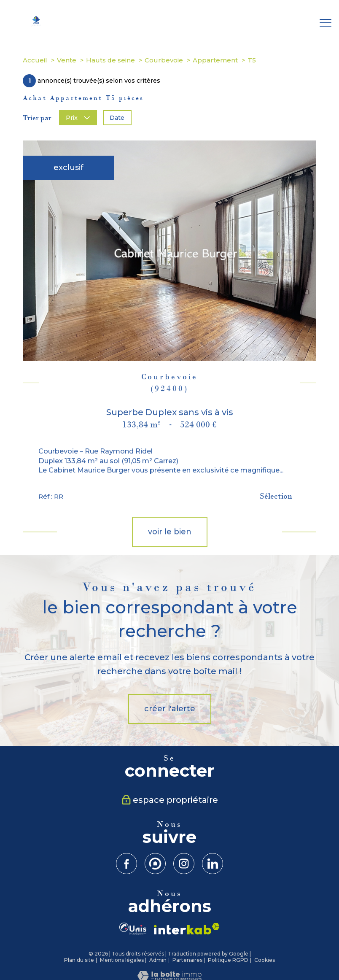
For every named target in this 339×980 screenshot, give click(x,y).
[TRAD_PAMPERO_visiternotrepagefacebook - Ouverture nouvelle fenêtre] (126, 864)
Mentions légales (122, 960)
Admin (158, 960)
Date (117, 118)
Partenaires (187, 960)
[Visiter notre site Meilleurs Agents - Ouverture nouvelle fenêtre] (155, 864)
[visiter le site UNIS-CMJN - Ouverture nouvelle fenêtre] (133, 929)
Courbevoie (164, 60)
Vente (67, 60)
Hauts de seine (110, 60)
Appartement (215, 60)
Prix (78, 118)
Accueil (35, 60)
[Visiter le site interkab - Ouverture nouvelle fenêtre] (187, 929)
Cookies (265, 960)
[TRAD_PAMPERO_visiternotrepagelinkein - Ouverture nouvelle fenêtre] (213, 864)
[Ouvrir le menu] (326, 23)
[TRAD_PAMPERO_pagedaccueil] (36, 24)
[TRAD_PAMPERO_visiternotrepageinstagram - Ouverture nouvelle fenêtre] (184, 864)
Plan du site (79, 960)
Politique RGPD (228, 960)
